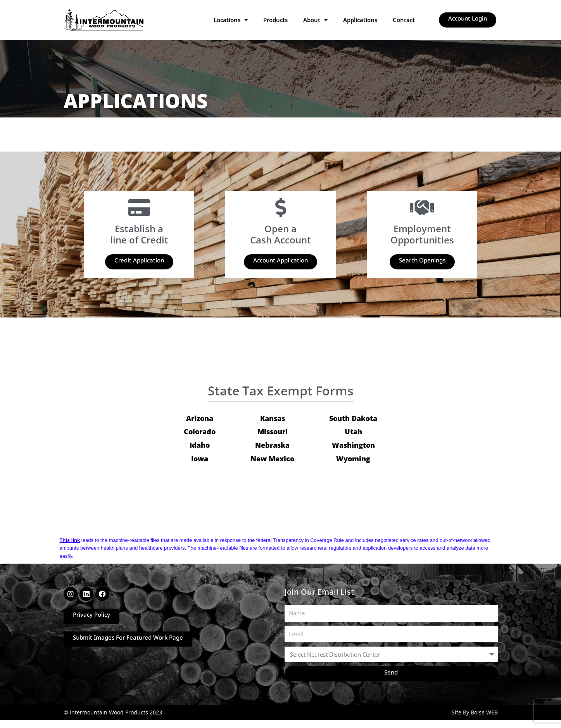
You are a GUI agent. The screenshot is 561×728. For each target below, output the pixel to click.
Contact (404, 20)
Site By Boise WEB (475, 713)
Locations (231, 20)
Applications (360, 20)
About (315, 20)
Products (275, 20)
